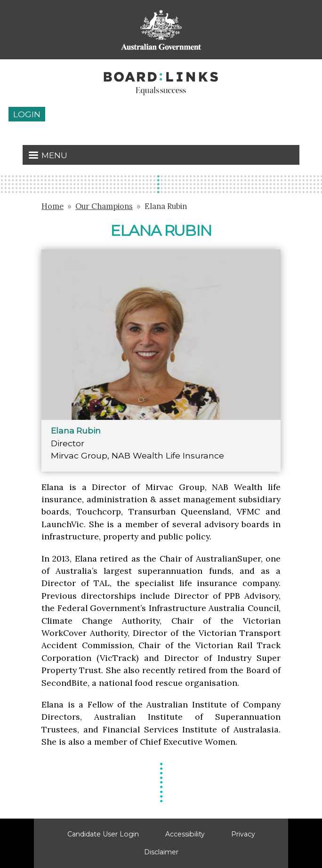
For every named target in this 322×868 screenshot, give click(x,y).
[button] (161, 334)
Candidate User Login (103, 834)
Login (27, 114)
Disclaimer (161, 852)
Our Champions (104, 206)
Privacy (243, 834)
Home (52, 206)
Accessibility (185, 834)
